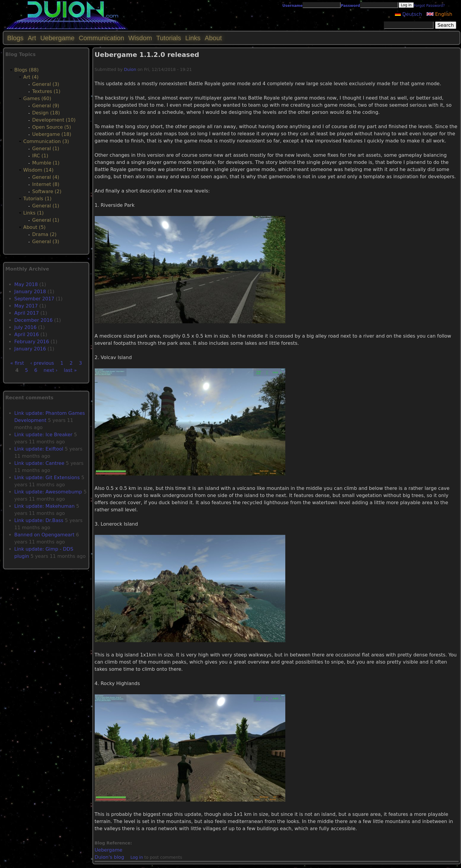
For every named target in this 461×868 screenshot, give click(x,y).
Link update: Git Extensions (47, 478)
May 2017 (26, 306)
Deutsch (408, 14)
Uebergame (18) (52, 134)
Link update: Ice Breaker (43, 435)
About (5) (34, 227)
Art (32, 38)
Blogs (15, 38)
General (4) (46, 177)
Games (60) (37, 98)
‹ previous (42, 363)
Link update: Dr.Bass (39, 520)
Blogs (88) (27, 70)
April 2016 (27, 334)
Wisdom (140, 38)
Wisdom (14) (38, 170)
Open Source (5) (52, 127)
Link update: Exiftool (39, 449)
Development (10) (54, 120)
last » (70, 370)
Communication (101, 38)
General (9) (46, 106)
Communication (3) (46, 141)
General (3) (46, 84)
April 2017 (27, 313)
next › (50, 370)
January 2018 (30, 292)
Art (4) (31, 77)
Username (292, 6)
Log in (137, 857)
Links (193, 38)
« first (17, 363)
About (213, 38)
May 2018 (26, 284)
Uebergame (109, 850)
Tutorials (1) (37, 199)
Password (350, 6)
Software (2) (47, 191)
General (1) (46, 149)
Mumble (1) (46, 163)
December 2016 (34, 320)
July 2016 (25, 327)
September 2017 (34, 299)
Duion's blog (109, 857)
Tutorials (169, 38)
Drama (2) (44, 234)
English (439, 14)
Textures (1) (46, 91)
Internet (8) (46, 184)
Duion (130, 69)
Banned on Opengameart (44, 535)
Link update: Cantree (39, 463)
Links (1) (34, 213)
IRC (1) (40, 156)
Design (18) (46, 113)
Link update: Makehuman (45, 506)
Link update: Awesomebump (48, 492)
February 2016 (32, 342)
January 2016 (30, 349)
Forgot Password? (429, 6)
